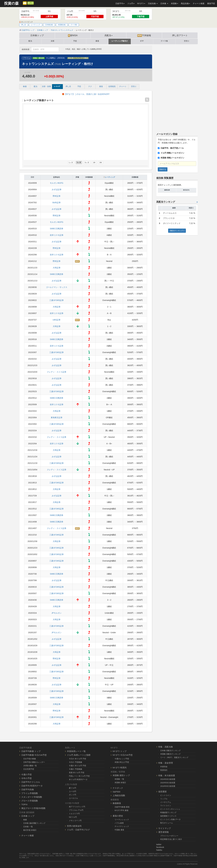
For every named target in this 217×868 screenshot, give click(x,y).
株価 (25, 86)
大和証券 (57, 268)
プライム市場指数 (30, 793)
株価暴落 (117, 803)
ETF (142, 41)
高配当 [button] (108, 35)
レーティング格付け (120, 41)
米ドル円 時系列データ (78, 779)
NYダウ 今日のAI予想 (123, 755)
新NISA (73, 35)
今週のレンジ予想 (122, 759)
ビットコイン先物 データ (170, 819)
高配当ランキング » (177, 231)
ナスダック (118, 788)
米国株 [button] (175, 3)
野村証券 (57, 196)
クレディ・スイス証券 (57, 372)
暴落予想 (211, 3)
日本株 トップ (28, 816)
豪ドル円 (73, 788)
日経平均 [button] (120, 3)
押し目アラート (180, 35)
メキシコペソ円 (75, 821)
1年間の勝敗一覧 (30, 766)
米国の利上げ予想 (122, 762)
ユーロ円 (73, 791)
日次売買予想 (29, 769)
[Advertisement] (177, 87)
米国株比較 (62, 25)
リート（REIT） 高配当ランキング (174, 757)
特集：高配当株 (166, 747)
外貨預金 (164, 767)
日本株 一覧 (28, 827)
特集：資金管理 (166, 763)
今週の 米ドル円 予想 (77, 766)
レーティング (36, 25)
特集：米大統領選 (167, 775)
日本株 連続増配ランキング (34, 823)
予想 (75, 41)
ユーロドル (73, 798)
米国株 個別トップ (121, 775)
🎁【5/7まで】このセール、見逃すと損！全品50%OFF (86, 94)
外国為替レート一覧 (76, 751)
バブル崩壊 (119, 823)
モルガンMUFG (57, 183)
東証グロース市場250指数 (33, 808)
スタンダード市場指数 (32, 797)
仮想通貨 (162, 792)
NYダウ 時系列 (120, 768)
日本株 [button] (164, 3)
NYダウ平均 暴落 (122, 810)
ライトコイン (166, 806)
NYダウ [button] (141, 3)
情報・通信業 (39, 58)
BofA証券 (56, 203)
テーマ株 (74, 25)
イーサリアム (166, 802)
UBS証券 (57, 320)
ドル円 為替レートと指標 (79, 755)
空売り (187, 41)
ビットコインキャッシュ (170, 809)
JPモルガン (56, 613)
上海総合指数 (119, 795)
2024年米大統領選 (168, 779)
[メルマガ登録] (25, 3)
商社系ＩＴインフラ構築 (78, 58)
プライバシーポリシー (169, 836)
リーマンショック (122, 820)
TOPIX (24, 804)
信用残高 (112, 86)
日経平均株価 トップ (31, 751)
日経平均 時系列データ (32, 786)
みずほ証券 (57, 189)
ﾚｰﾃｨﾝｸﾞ (57, 86)
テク (90, 86)
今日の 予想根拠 (75, 762)
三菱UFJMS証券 (57, 300)
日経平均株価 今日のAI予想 (34, 755)
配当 (30, 41)
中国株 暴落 (119, 830)
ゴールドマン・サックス (57, 287)
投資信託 (164, 770)
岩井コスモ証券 (57, 235)
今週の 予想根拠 (75, 769)
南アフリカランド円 (77, 807)
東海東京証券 (57, 418)
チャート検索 (199, 3)
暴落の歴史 (118, 816)
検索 (25, 820)
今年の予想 (27, 778)
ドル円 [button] (131, 3)
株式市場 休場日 (30, 830)
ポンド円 (73, 795)
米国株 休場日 (120, 783)
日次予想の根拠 (30, 759)
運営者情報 (164, 832)
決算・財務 (46, 86)
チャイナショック (122, 826)
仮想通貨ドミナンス (168, 816)
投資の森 (11, 3)
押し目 (31, 3)
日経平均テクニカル (31, 782)
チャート (123, 86)
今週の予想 (27, 775)
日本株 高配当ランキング (170, 751)
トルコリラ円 (74, 814)
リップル (164, 799)
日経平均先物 (28, 789)
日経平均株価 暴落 (122, 807)
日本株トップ (37, 35)
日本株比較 (49, 25)
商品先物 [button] (185, 3)
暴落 (97, 41)
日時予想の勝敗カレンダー (34, 762)
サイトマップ (165, 828)
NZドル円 (73, 817)
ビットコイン (166, 795)
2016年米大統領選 (168, 786)
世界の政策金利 (74, 826)
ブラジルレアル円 (76, 810)
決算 (53, 41)
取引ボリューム (167, 823)
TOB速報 (144, 35)
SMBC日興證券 (56, 229)
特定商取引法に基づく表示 (171, 839)
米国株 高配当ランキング (170, 754)
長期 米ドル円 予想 (77, 773)
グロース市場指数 (30, 801)
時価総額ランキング (168, 812)
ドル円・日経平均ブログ (78, 830)
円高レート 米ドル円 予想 (79, 776)
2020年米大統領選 (168, 783)
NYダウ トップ (120, 751)
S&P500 (116, 792)
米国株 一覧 (119, 779)
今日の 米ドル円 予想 (77, 759)
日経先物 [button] (153, 3)
